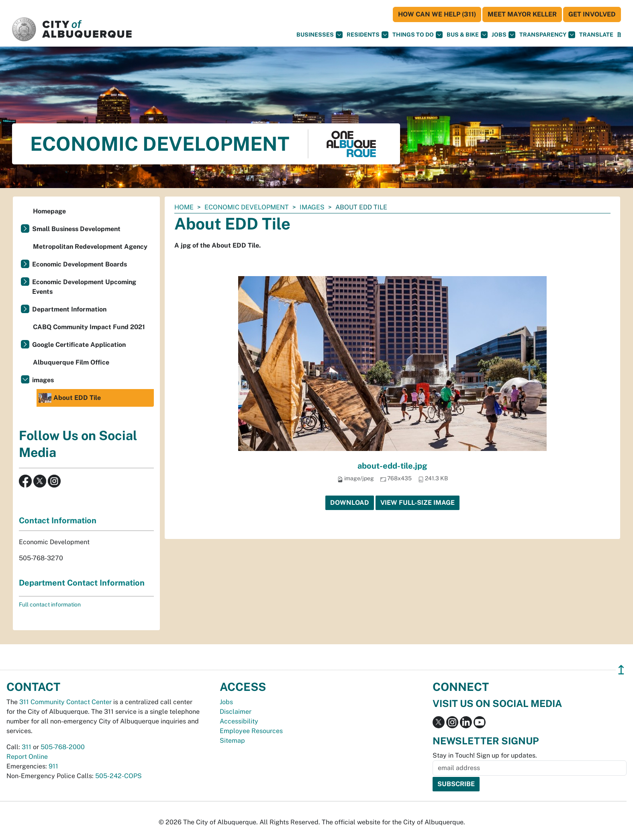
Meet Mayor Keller (522, 14)
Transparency (547, 35)
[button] (596, 35)
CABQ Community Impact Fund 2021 (89, 327)
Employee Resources (251, 731)
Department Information (69, 309)
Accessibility (239, 721)
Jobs (503, 35)
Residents (368, 35)
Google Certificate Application (79, 345)
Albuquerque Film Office (71, 362)
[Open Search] (619, 35)
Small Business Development (76, 229)
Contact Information (58, 520)
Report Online (27, 757)
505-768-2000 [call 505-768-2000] (63, 747)
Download (350, 503)
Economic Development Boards (80, 264)
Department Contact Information (82, 583)
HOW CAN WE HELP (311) (437, 14)
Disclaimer (236, 712)
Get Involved (592, 14)
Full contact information (50, 604)
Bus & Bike (467, 35)
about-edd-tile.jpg (392, 466)
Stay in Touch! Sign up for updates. (485, 755)
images (312, 207)
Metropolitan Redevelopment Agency (90, 247)
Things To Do (418, 35)
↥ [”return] (621, 670)
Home (184, 207)
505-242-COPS (118, 776)
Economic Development (247, 207)
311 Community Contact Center (65, 702)
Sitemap (232, 741)
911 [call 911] (53, 766)
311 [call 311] (27, 747)
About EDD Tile (70, 398)
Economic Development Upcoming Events (84, 287)
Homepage (49, 211)
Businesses (320, 35)
